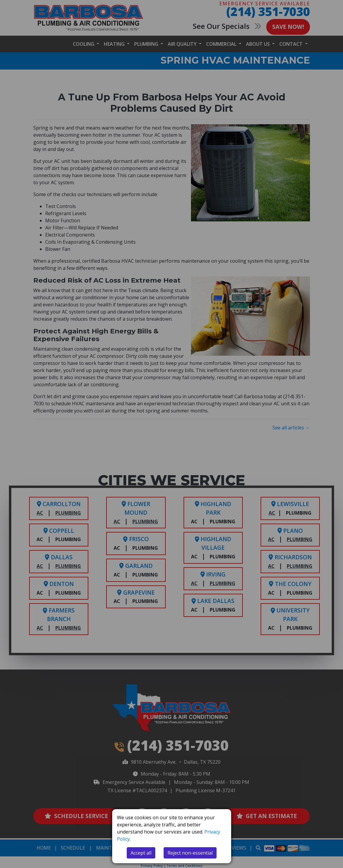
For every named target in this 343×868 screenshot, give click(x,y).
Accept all (141, 853)
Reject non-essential (190, 853)
